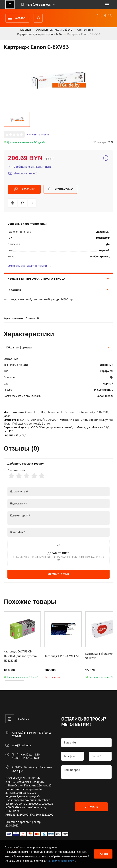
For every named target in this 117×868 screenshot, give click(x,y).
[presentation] (89, 791)
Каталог (15, 18)
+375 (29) (24, 733)
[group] (59, 80)
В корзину (24, 189)
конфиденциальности (62, 861)
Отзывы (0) (32, 318)
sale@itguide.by (22, 745)
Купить (60, 189)
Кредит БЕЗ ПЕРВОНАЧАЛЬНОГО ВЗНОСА (59, 279)
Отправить (92, 807)
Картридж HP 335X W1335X (62, 656)
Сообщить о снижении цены (30, 167)
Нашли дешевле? (22, 173)
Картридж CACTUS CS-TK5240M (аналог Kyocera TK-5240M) (20, 656)
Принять (103, 854)
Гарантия (59, 290)
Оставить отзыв (59, 574)
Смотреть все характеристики (29, 266)
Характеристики (13, 318)
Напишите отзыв (38, 134)
